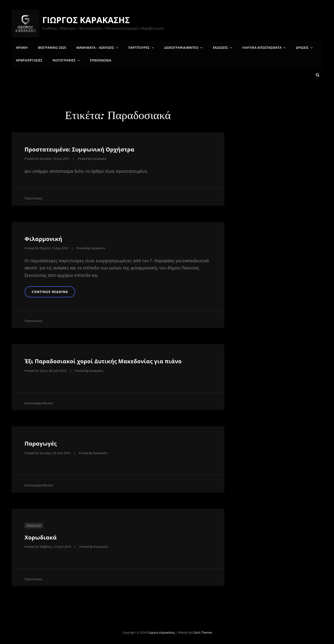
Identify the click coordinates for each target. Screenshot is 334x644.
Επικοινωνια (98, 60)
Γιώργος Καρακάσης (87, 20)
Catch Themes (202, 632)
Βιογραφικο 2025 (51, 47)
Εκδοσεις (216, 47)
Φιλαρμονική (43, 238)
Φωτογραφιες (65, 60)
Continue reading (57, 291)
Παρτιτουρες (138, 47)
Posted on (47, 157)
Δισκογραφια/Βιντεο (179, 47)
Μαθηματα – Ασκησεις (96, 47)
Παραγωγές (41, 443)
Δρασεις (295, 47)
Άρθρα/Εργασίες (29, 60)
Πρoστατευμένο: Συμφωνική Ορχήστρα (79, 148)
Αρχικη (22, 47)
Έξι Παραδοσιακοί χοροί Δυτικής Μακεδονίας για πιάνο (103, 361)
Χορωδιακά (41, 536)
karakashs (99, 157)
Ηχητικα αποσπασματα (256, 47)
